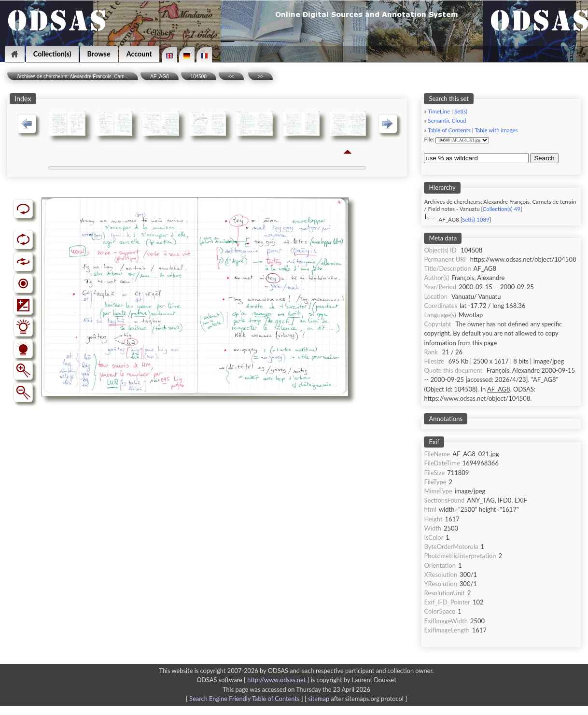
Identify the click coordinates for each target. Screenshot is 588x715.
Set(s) (461, 111)
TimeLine (439, 111)
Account (139, 54)
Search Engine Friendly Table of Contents (244, 699)
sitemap (319, 699)
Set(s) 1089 (476, 219)
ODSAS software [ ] (254, 680)
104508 (199, 77)
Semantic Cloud (447, 120)
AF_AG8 (159, 77)
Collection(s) (52, 54)
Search (544, 158)
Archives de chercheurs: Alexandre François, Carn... (73, 77)
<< (231, 77)
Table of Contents (449, 130)
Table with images (496, 130)
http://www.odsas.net (276, 680)
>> (261, 77)
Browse (99, 54)
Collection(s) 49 (502, 209)
